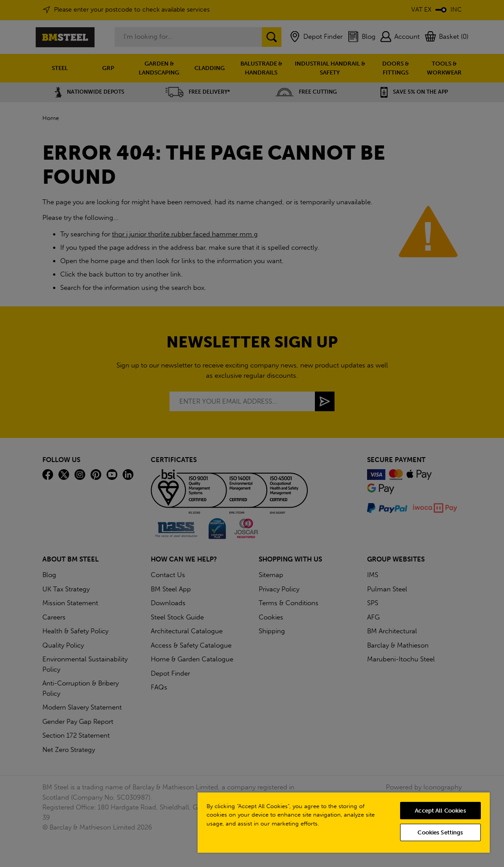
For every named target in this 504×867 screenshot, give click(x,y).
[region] (344, 822)
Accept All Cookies (440, 811)
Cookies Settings (440, 832)
